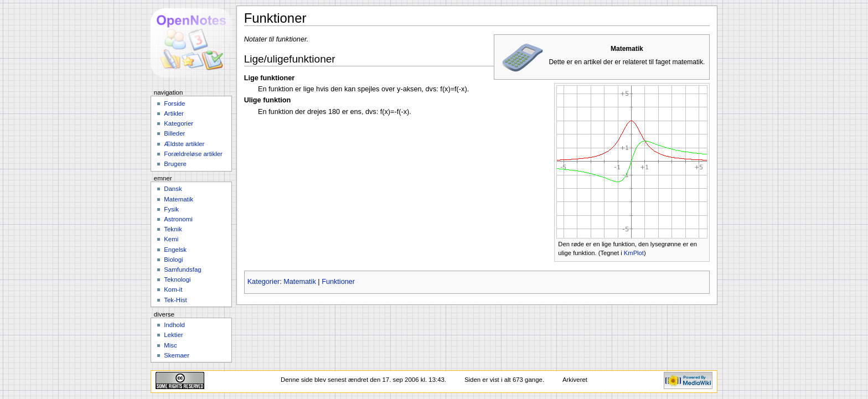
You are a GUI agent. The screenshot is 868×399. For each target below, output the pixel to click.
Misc (170, 345)
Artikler (174, 113)
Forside (174, 103)
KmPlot (634, 253)
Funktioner (338, 282)
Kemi (171, 239)
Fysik (171, 209)
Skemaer (177, 355)
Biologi (173, 260)
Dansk (173, 189)
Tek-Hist (175, 300)
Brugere (175, 164)
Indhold (174, 325)
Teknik (173, 229)
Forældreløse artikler (193, 154)
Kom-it (173, 289)
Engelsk (175, 250)
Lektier (173, 335)
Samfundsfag (183, 270)
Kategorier (264, 282)
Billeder (174, 133)
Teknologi (177, 279)
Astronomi (178, 219)
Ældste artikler (184, 144)
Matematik (300, 282)
